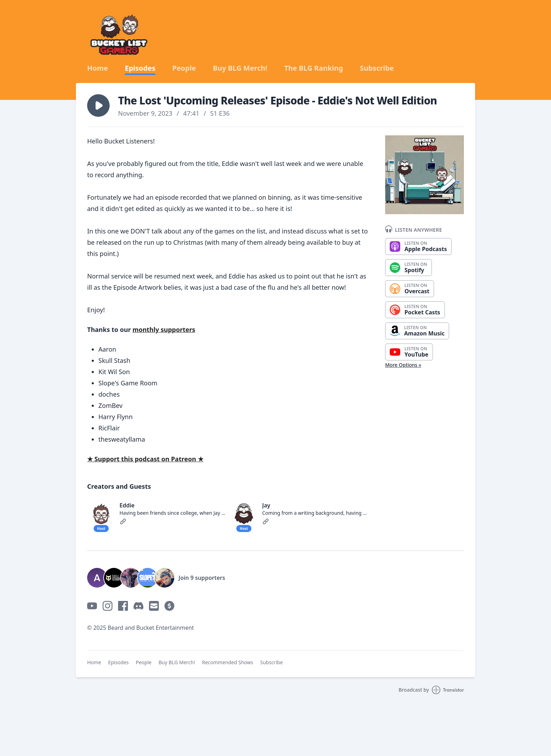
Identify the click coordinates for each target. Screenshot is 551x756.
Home (98, 68)
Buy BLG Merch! (240, 68)
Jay (266, 505)
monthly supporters (164, 329)
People (184, 68)
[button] (98, 105)
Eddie (127, 505)
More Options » (403, 365)
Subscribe (377, 68)
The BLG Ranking (314, 68)
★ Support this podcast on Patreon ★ (145, 459)
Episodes (140, 68)
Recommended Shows (228, 662)
